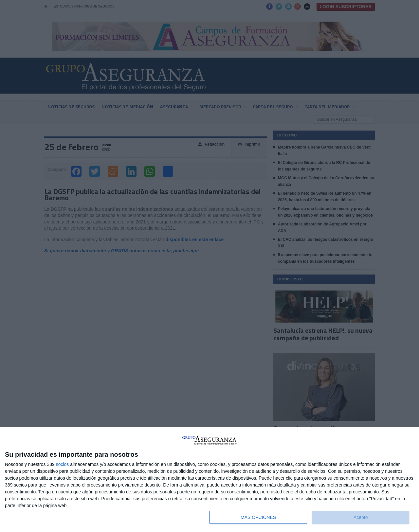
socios (63, 464)
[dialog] (209, 480)
